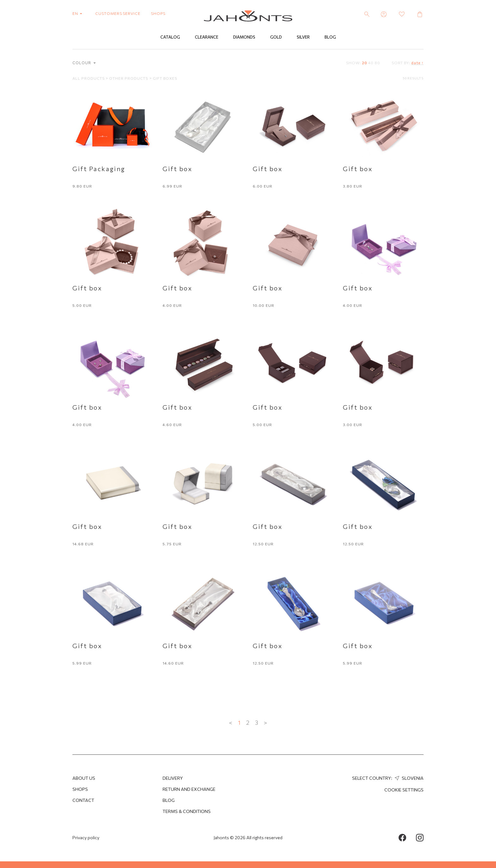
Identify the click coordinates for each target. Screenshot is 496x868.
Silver (303, 37)
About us (84, 778)
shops (158, 13)
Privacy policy (86, 837)
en (79, 13)
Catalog (170, 37)
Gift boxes (165, 78)
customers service (118, 13)
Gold (276, 37)
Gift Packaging (99, 169)
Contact (83, 800)
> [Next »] (265, 722)
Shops (80, 789)
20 (365, 63)
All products (89, 78)
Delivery (173, 778)
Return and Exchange (189, 789)
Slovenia (408, 778)
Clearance (207, 37)
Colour (84, 63)
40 (371, 63)
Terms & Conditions (187, 811)
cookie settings (404, 790)
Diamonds (244, 37)
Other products (129, 78)
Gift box (177, 169)
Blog (330, 37)
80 (377, 63)
